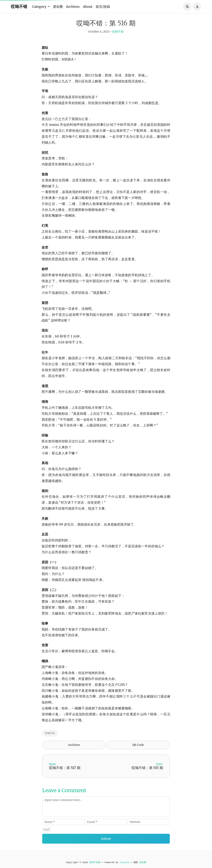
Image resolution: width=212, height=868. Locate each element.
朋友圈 (58, 7)
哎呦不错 (19, 6)
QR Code (138, 751)
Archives (73, 7)
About (88, 7)
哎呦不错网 (95, 862)
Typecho (125, 862)
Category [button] (40, 7)
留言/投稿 (103, 7)
